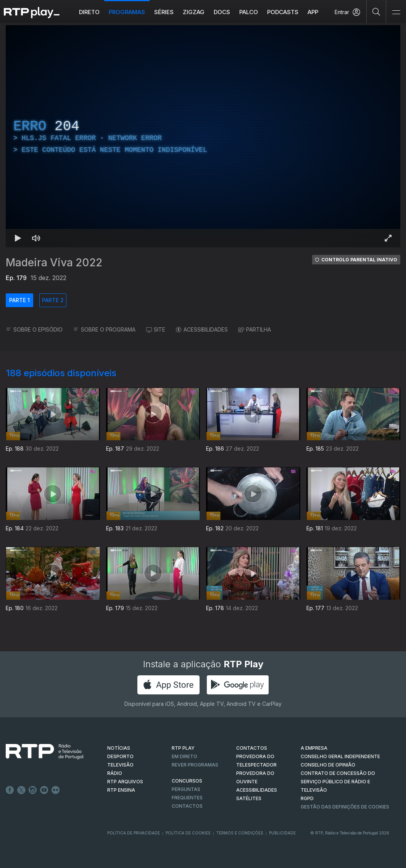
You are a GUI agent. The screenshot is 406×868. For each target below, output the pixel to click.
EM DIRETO (184, 756)
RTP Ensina (121, 790)
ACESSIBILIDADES (202, 329)
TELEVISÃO (120, 765)
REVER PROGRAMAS (195, 765)
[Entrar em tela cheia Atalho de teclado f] (388, 238)
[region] (203, 136)
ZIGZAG (194, 12)
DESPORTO (120, 756)
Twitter (21, 790)
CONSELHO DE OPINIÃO (328, 765)
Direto (89, 12)
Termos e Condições (240, 833)
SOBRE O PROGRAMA (104, 329)
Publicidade (282, 833)
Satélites (249, 798)
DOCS (222, 12)
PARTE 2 (53, 300)
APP (313, 12)
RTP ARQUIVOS (125, 782)
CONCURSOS (187, 781)
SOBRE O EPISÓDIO (34, 329)
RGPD (307, 798)
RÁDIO (115, 773)
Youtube (44, 790)
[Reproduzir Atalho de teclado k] (18, 238)
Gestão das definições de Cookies (345, 807)
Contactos (187, 806)
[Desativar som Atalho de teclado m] (36, 238)
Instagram (33, 790)
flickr (56, 790)
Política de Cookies (188, 833)
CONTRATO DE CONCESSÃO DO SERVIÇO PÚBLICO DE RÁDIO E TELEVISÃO (338, 782)
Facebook (10, 790)
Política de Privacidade (134, 833)
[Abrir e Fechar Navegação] (396, 12)
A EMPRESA (314, 748)
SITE (156, 329)
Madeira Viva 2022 (54, 262)
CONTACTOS (252, 748)
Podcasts (283, 12)
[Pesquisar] (376, 11)
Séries (164, 12)
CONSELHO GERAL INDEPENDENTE (340, 756)
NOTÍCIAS (119, 748)
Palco (249, 12)
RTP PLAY (183, 748)
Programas (127, 12)
